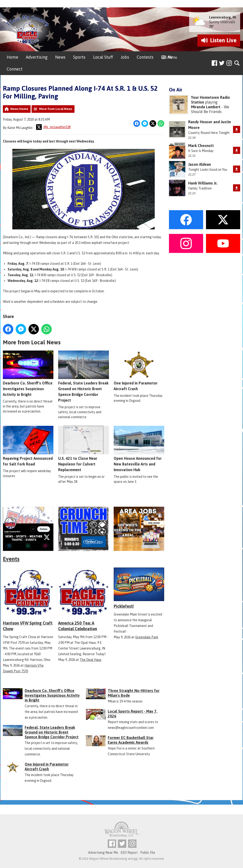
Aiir (136, 859)
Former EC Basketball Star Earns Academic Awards (131, 740)
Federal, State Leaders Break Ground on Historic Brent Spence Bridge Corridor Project (83, 376)
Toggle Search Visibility (237, 63)
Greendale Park (147, 637)
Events (11, 559)
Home (12, 57)
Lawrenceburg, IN (222, 17)
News (60, 57)
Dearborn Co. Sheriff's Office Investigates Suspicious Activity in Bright (28, 374)
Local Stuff (103, 57)
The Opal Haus (91, 660)
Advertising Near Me (103, 853)
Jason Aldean (200, 164)
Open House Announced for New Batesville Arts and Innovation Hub (139, 449)
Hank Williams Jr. (203, 183)
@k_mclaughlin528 (53, 127)
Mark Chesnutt (201, 146)
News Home (19, 109)
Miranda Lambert (206, 107)
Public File (148, 853)
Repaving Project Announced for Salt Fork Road (28, 446)
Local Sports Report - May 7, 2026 (133, 714)
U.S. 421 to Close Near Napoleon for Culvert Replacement (83, 449)
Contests (145, 57)
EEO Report (129, 853)
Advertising (37, 57)
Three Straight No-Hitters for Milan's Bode (134, 693)
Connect (15, 69)
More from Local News (56, 109)
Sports (79, 57)
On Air (167, 57)
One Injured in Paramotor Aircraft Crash (139, 371)
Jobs (125, 57)
